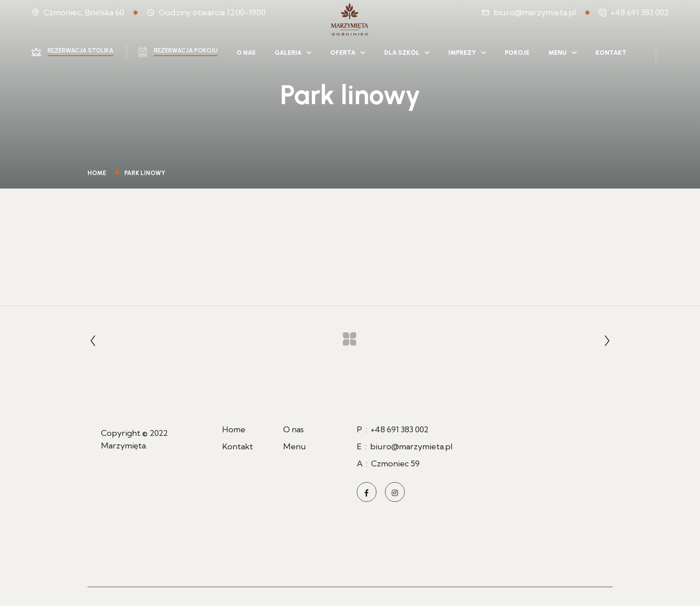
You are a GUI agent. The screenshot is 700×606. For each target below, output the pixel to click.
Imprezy (462, 53)
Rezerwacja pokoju (186, 50)
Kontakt (611, 53)
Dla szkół (402, 53)
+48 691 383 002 (640, 12)
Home (98, 173)
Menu (558, 53)
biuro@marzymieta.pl (535, 12)
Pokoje (517, 53)
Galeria (288, 53)
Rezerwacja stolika (81, 50)
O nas (246, 53)
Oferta (343, 53)
